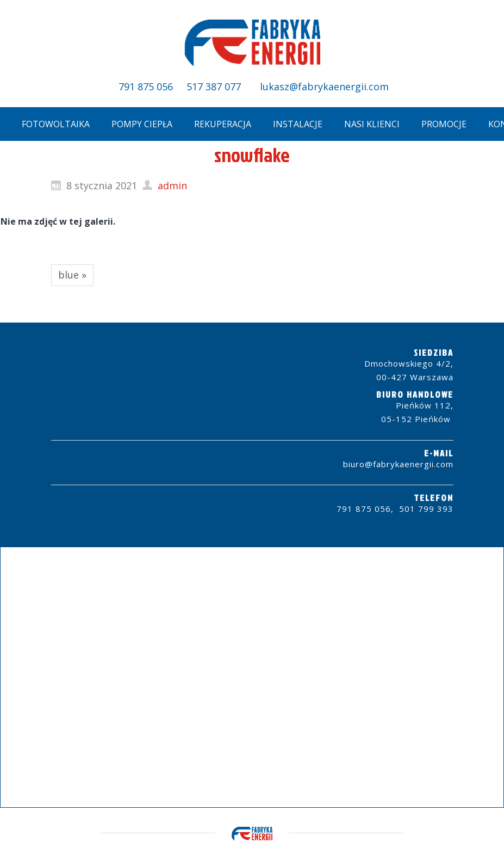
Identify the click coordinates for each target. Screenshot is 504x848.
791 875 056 (146, 86)
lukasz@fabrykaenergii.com (323, 86)
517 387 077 (214, 86)
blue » (72, 275)
